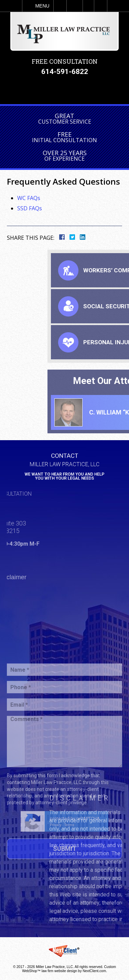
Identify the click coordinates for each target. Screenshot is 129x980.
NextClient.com (94, 971)
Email (75, 6)
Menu (42, 6)
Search (101, 6)
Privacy (56, 857)
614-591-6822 (65, 72)
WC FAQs (29, 198)
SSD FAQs (30, 208)
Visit (88, 6)
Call (60, 6)
